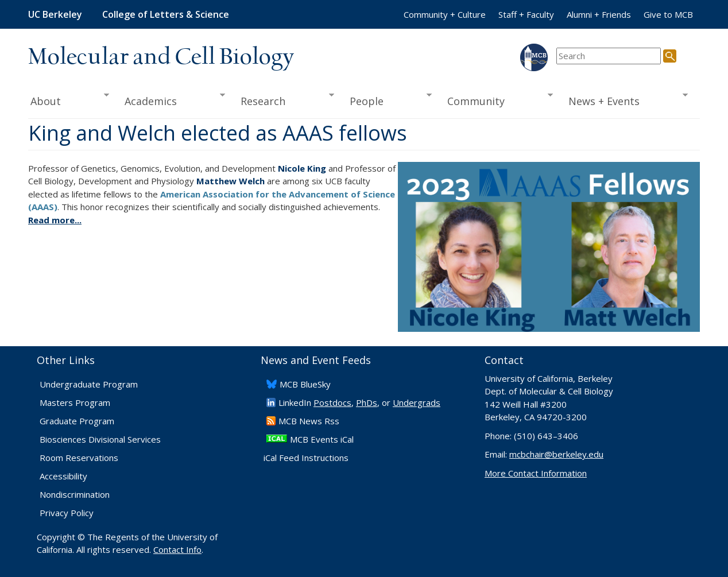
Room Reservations (79, 458)
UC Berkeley (55, 14)
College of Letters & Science (166, 14)
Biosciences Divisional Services (100, 439)
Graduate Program (77, 421)
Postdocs (332, 402)
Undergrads (417, 402)
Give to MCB (668, 14)
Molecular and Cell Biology (161, 57)
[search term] (609, 56)
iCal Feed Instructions (306, 458)
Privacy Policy (67, 513)
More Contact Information (536, 473)
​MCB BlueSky (305, 384)
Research (284, 100)
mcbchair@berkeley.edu (556, 454)
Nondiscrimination (75, 494)
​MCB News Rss (309, 421)
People (387, 100)
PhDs (367, 402)
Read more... (55, 220)
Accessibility (63, 476)
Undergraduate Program (89, 384)
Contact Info (177, 549)
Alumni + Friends (599, 14)
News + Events (624, 100)
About (69, 100)
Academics (171, 100)
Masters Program (75, 402)
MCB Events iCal (322, 439)
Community (497, 100)
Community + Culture (445, 14)
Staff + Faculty (526, 14)
